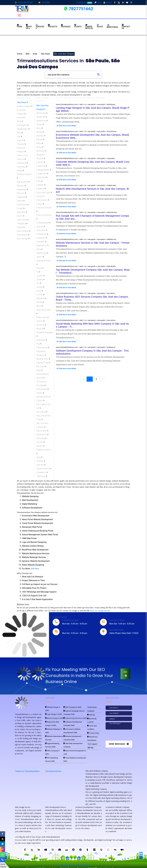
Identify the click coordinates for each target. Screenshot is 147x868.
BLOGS (100, 26)
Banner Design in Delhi (53, 715)
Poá (39, 344)
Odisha (21, 201)
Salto (39, 370)
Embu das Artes (44, 192)
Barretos (41, 136)
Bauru (40, 143)
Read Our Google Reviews (100, 611)
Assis (39, 128)
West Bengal (23, 239)
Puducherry (23, 205)
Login (98, 3)
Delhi (20, 133)
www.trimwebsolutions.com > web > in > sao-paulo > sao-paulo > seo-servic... (86, 293)
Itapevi (40, 257)
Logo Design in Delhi (53, 711)
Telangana (22, 223)
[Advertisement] (73, 44)
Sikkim (21, 216)
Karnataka (22, 167)
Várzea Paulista (44, 469)
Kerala (20, 171)
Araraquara (42, 121)
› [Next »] (103, 379)
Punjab (21, 208)
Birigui (40, 147)
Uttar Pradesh (24, 231)
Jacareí (40, 276)
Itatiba (40, 268)
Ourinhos (41, 325)
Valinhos (41, 465)
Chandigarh (23, 125)
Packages (66, 26)
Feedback (90, 711)
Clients (78, 26)
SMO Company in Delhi (54, 745)
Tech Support (92, 742)
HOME (20, 26)
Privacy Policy (93, 732)
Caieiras (41, 162)
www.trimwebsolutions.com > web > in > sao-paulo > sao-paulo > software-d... (86, 347)
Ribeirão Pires (43, 359)
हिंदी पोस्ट (90, 746)
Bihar (20, 121)
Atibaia (40, 132)
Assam (21, 118)
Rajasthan (22, 212)
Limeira (40, 295)
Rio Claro (41, 366)
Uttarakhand (23, 235)
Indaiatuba (42, 238)
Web (27, 54)
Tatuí (39, 457)
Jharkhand (22, 163)
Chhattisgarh (23, 129)
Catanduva (42, 177)
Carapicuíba (42, 174)
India (35, 54)
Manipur (21, 186)
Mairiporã (41, 298)
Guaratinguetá (43, 223)
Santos (40, 393)
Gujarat (21, 140)
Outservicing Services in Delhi (74, 718)
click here (35, 569)
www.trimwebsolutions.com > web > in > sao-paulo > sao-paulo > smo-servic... (86, 320)
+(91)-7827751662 (24, 3)
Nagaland (22, 197)
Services (40, 27)
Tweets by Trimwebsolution (27, 768)
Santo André (42, 389)
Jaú (39, 283)
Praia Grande (43, 348)
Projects (53, 26)
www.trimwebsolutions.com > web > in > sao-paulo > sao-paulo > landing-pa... (86, 104)
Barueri (40, 140)
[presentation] (123, 736)
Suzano (40, 446)
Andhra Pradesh (25, 106)
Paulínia (41, 329)
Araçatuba (42, 117)
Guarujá (41, 227)
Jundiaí (40, 287)
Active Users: (84, 3)
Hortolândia (42, 234)
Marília (40, 302)
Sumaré (41, 442)
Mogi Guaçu (42, 317)
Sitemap (91, 715)
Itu (38, 272)
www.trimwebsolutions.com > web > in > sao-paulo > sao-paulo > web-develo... (86, 266)
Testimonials (92, 707)
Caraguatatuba (44, 170)
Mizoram (21, 193)
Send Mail (44, 3)
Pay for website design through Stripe (73, 862)
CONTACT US (126, 27)
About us (29, 27)
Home (20, 54)
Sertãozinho (42, 435)
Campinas (42, 166)
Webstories (112, 26)
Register (108, 3)
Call (125, 674)
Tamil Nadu (23, 220)
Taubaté (41, 461)
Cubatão (41, 185)
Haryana (21, 144)
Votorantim (42, 472)
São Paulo (45, 54)
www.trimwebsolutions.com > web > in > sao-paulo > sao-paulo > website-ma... (87, 239)
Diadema (41, 189)
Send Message (119, 744)
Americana (42, 113)
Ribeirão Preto (43, 363)
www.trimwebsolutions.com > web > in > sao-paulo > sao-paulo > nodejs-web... (87, 185)
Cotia (39, 181)
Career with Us (89, 27)
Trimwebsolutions (53, 768)
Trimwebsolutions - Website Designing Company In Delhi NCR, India (72, 865)
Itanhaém (41, 242)
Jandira (40, 279)
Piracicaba (42, 340)
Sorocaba (41, 438)
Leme (40, 291)
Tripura (21, 227)
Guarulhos (42, 230)
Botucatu (41, 151)
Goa (19, 136)
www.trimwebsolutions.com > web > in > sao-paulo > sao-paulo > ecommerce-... (87, 131)
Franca (40, 204)
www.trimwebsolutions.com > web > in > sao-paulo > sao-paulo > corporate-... (86, 158)
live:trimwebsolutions (71, 630)
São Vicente (42, 431)
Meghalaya (22, 189)
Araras (40, 124)
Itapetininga (42, 253)
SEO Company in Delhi (72, 707)
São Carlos (42, 412)
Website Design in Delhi (54, 707)
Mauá (40, 306)
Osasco (40, 321)
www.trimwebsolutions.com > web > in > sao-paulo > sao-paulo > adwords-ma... (87, 212)
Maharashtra (23, 182)
